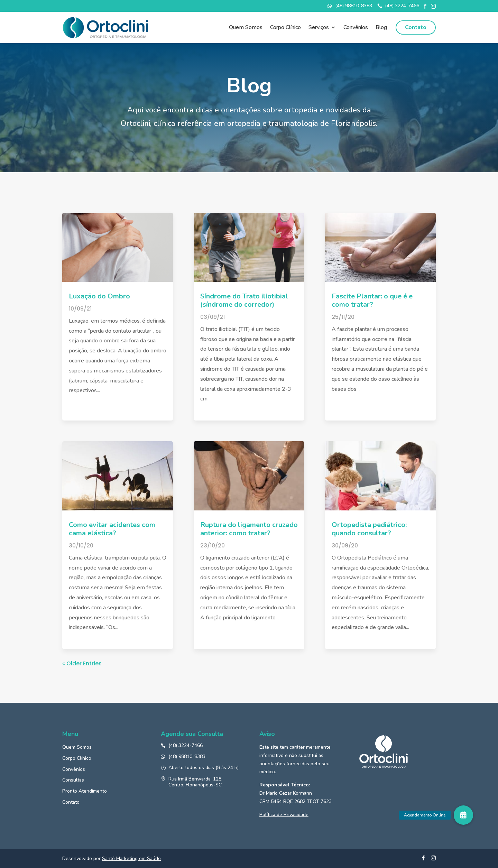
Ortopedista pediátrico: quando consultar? (369, 529)
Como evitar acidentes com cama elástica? (112, 529)
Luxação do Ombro (99, 296)
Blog (381, 28)
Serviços (319, 28)
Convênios (356, 28)
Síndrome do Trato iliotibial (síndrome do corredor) (244, 300)
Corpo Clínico (285, 28)
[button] (463, 815)
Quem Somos (246, 28)
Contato (416, 27)
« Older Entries (82, 663)
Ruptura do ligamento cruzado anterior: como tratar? (249, 529)
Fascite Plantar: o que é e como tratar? (372, 300)
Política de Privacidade (284, 815)
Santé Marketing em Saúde (131, 858)
